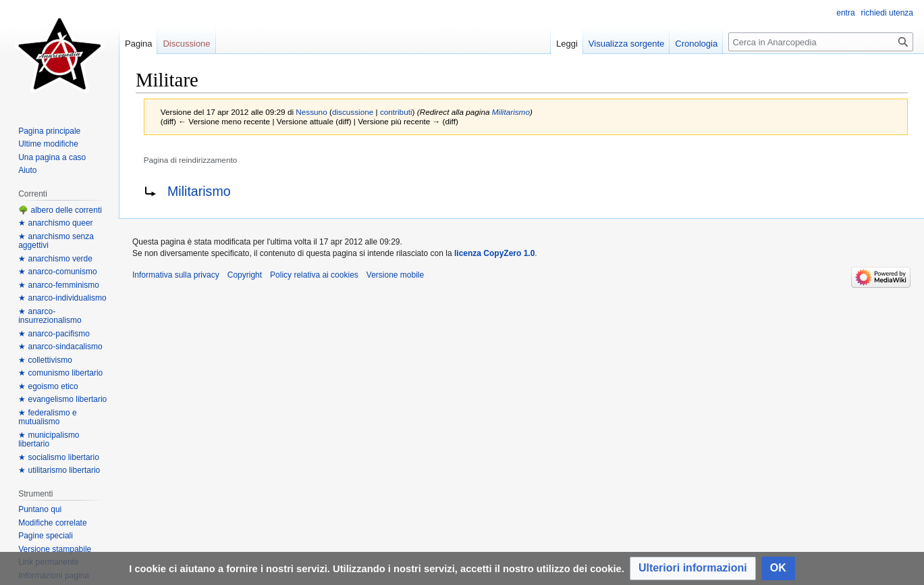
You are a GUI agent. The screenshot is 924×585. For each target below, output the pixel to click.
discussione (353, 112)
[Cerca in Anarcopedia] (821, 42)
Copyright (245, 275)
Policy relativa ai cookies (314, 275)
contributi (396, 112)
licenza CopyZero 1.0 (494, 253)
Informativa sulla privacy (176, 275)
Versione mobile (395, 275)
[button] (693, 568)
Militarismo (511, 112)
